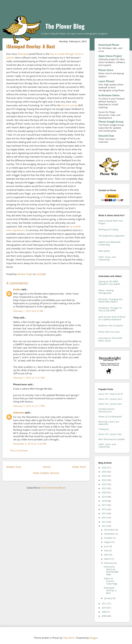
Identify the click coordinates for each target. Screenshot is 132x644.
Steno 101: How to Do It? (111, 394)
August (108, 542)
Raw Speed (104, 251)
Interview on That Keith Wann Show (110, 339)
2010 (105, 608)
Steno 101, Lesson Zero (110, 399)
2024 (105, 476)
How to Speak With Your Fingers (111, 222)
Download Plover (109, 45)
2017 (105, 505)
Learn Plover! (106, 81)
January (108, 598)
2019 (105, 497)
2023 (105, 480)
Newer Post (14, 467)
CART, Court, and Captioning (107, 258)
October (109, 538)
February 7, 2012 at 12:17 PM (29, 406)
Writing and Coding (108, 229)
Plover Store (106, 70)
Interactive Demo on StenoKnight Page (111, 570)
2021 (105, 488)
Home (47, 467)
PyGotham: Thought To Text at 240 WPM (110, 309)
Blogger (94, 638)
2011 (105, 604)
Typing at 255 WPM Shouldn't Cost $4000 (109, 283)
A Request (104, 429)
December (110, 530)
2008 (105, 616)
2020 (105, 492)
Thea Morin (69, 638)
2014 (105, 518)
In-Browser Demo (109, 95)
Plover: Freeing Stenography (106, 292)
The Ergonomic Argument (112, 236)
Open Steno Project (110, 56)
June (107, 546)
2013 (105, 522)
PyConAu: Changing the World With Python (110, 301)
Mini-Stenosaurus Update (112, 439)
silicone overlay (69, 105)
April (107, 555)
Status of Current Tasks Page (111, 581)
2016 (105, 509)
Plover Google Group (111, 122)
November (110, 534)
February (109, 563)
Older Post (79, 467)
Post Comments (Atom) (53, 488)
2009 (105, 612)
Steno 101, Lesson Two (110, 434)
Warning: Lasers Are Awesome (109, 423)
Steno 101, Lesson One (110, 404)
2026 (105, 468)
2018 (105, 501)
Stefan (17, 289)
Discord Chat (106, 136)
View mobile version (46, 473)
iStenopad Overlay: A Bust (110, 590)
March (108, 559)
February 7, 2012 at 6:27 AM (28, 311)
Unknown (19, 413)
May (107, 550)
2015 (105, 513)
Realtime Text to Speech (111, 326)
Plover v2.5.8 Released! (110, 417)
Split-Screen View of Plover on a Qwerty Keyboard (112, 318)
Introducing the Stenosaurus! (106, 410)
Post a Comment (19, 450)
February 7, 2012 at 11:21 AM (29, 378)
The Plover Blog (65, 26)
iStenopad (23, 54)
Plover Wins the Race (109, 332)
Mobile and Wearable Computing (109, 243)
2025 (105, 472)
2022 (105, 484)
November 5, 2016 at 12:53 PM (30, 444)
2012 (105, 526)
